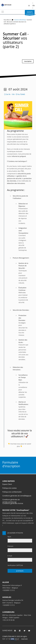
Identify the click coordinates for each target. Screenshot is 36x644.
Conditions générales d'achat (13, 503)
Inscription (28, 61)
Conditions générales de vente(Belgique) (17, 496)
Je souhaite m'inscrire (15, 533)
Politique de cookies (10, 488)
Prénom (10, 546)
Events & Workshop (20, 20)
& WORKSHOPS (30, 13)
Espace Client (7, 484)
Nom (9, 537)
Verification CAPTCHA (15, 565)
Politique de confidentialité (12, 492)
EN (34, 6)
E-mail (10, 556)
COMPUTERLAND (9, 636)
